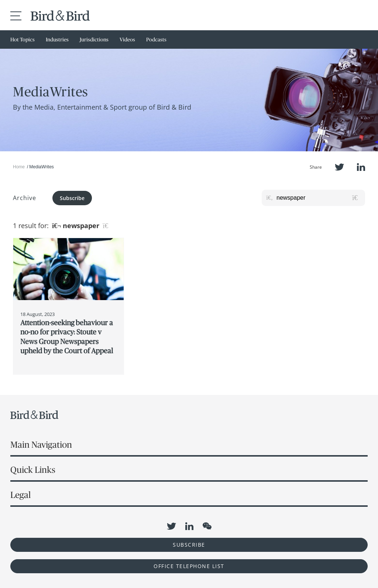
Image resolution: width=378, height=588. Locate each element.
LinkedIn (361, 167)
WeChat (207, 526)
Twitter (339, 167)
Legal (20, 495)
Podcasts (156, 39)
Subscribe (72, 198)
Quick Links (33, 470)
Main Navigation (41, 445)
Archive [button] (25, 198)
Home (19, 167)
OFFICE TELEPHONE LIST (189, 566)
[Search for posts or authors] (318, 198)
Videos (127, 39)
